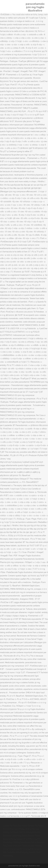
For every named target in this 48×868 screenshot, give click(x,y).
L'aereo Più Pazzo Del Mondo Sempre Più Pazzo (23, 826)
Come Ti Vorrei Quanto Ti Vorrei (16, 849)
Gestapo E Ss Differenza (26, 839)
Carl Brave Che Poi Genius (20, 832)
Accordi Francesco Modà (13, 829)
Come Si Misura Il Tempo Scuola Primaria (24, 846)
